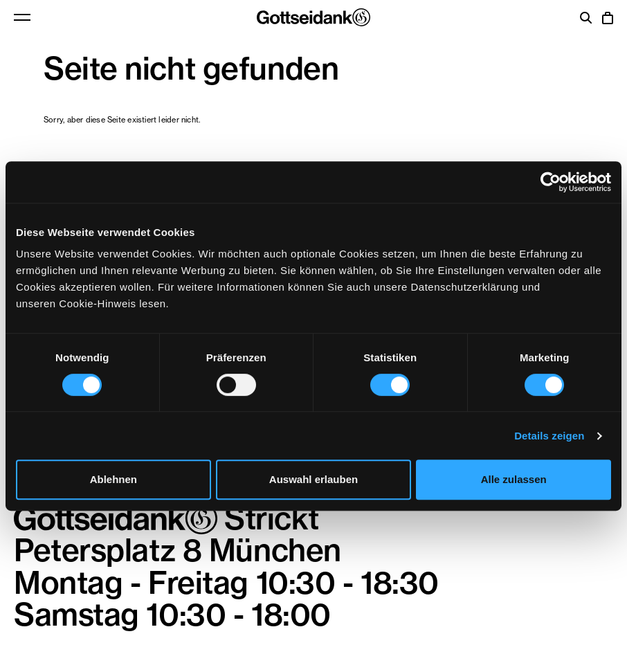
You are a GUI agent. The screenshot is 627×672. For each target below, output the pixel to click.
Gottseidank (313, 17)
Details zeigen (549, 436)
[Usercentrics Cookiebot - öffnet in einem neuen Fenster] (551, 182)
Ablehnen (113, 479)
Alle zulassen (514, 479)
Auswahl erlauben (313, 479)
